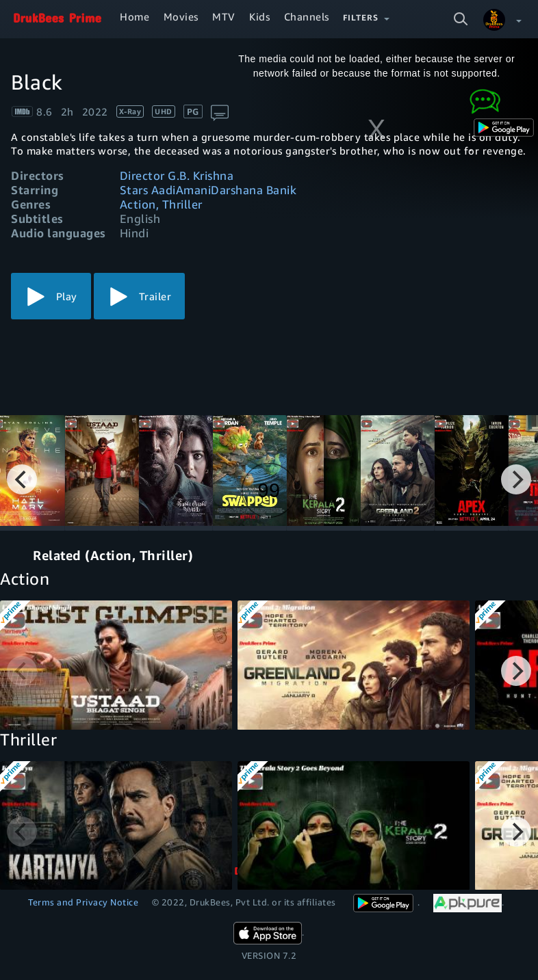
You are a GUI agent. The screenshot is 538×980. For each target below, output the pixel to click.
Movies (181, 16)
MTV (224, 16)
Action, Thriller (161, 204)
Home (134, 16)
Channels (307, 16)
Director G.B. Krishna (177, 175)
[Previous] (22, 479)
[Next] (516, 479)
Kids (259, 16)
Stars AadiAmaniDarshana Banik (208, 190)
